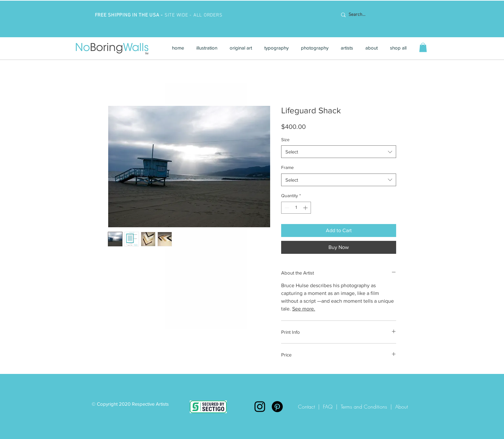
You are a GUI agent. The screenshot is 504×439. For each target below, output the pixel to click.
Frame (287, 167)
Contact (308, 407)
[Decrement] (286, 208)
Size (285, 140)
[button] (207, 48)
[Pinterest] (277, 407)
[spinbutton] (296, 208)
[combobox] (339, 152)
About (401, 407)
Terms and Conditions (364, 407)
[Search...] (379, 15)
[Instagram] (260, 407)
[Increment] (306, 208)
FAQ (328, 407)
